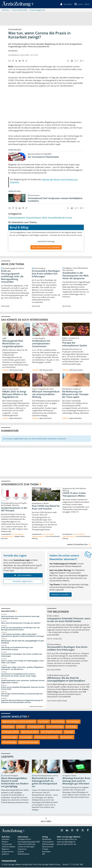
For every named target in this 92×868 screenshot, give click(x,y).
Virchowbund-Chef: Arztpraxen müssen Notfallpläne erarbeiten (55, 200)
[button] (87, 4)
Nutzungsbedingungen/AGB (29, 842)
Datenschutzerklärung (26, 845)
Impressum (22, 849)
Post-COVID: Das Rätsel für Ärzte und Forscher (46, 508)
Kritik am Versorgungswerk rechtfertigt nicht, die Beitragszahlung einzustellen (12, 277)
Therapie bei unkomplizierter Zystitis (75, 345)
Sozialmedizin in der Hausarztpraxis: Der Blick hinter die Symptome (76, 276)
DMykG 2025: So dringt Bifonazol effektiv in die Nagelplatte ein (15, 395)
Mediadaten (47, 840)
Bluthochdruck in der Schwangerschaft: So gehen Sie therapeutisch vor (45, 783)
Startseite (5, 840)
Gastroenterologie (55, 727)
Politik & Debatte (8, 847)
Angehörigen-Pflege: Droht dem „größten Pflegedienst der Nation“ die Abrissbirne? (22, 669)
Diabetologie (8, 727)
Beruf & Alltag (58, 722)
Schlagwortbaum (24, 840)
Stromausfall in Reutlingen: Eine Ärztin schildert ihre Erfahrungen (46, 274)
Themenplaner (48, 842)
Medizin (5, 842)
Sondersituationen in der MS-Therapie (14, 510)
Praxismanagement (17, 218)
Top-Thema (44, 722)
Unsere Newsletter (14, 717)
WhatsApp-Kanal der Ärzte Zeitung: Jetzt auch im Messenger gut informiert (76, 781)
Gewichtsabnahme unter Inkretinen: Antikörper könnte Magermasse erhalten (23, 682)
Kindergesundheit (10, 732)
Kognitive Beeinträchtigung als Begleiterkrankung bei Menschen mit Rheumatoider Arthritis (22, 702)
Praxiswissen (7, 845)
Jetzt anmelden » (23, 576)
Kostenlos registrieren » (23, 582)
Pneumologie (26, 737)
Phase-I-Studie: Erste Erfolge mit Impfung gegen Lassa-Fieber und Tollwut (23, 662)
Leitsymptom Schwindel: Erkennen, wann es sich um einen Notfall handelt (69, 620)
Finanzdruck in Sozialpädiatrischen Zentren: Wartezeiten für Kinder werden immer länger (19, 675)
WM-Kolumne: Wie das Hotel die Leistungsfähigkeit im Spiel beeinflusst (22, 642)
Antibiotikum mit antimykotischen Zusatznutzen (41, 344)
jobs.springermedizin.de (66, 845)
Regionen (5, 849)
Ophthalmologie (10, 737)
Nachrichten (8, 611)
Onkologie (69, 732)
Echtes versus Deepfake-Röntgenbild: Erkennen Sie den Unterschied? (23, 688)
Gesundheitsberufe (56, 218)
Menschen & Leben (30, 732)
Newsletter (46, 852)
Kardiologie (71, 727)
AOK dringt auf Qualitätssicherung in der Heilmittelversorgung (17, 649)
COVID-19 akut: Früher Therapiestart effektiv (74, 495)
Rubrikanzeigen (48, 845)
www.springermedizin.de (67, 840)
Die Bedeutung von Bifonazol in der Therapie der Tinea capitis (75, 395)
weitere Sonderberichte (79, 545)
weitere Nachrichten (37, 707)
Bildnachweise (23, 854)
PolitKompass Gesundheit (46, 737)
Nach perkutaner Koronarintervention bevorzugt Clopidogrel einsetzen (20, 618)
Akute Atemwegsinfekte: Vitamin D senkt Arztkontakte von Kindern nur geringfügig (15, 783)
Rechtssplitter (67, 737)
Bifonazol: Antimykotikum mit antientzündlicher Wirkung (46, 395)
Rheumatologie (9, 743)
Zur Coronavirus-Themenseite (43, 157)
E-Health (21, 727)
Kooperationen (8, 852)
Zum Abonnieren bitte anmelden (46, 248)
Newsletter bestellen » (61, 595)
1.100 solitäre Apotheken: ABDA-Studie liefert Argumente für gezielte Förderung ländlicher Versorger (23, 636)
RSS (44, 854)
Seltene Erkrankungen (29, 743)
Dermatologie (73, 722)
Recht (45, 218)
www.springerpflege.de (66, 842)
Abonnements (48, 847)
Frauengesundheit (36, 727)
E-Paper (45, 849)
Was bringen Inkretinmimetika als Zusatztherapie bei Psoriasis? (22, 695)
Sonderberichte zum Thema (20, 485)
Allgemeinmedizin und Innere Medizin (19, 722)
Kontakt (21, 852)
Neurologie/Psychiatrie (51, 732)
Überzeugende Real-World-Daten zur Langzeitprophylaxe (13, 344)
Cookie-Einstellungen (26, 847)
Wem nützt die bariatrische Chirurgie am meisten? (21, 623)
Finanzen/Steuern (34, 218)
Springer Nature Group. (51, 865)
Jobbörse (5, 854)
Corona (69, 218)
